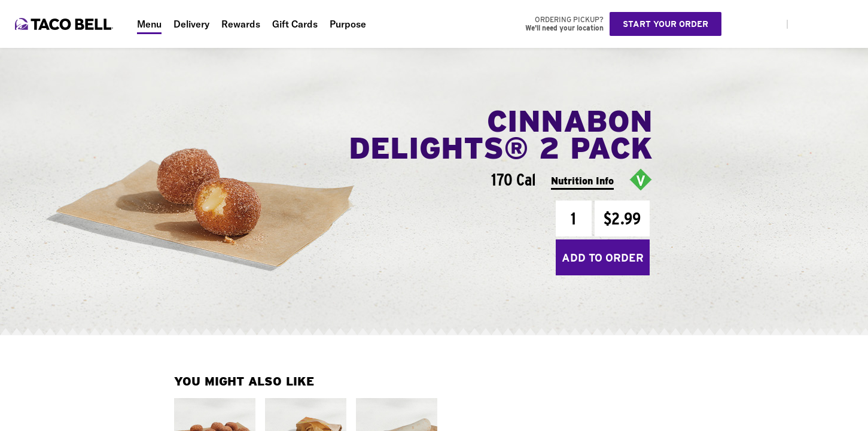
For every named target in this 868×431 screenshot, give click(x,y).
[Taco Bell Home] (65, 24)
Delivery (191, 24)
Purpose (348, 24)
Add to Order (603, 258)
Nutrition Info (582, 181)
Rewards (241, 24)
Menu (149, 24)
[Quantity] (574, 218)
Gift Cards (295, 24)
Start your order (666, 24)
